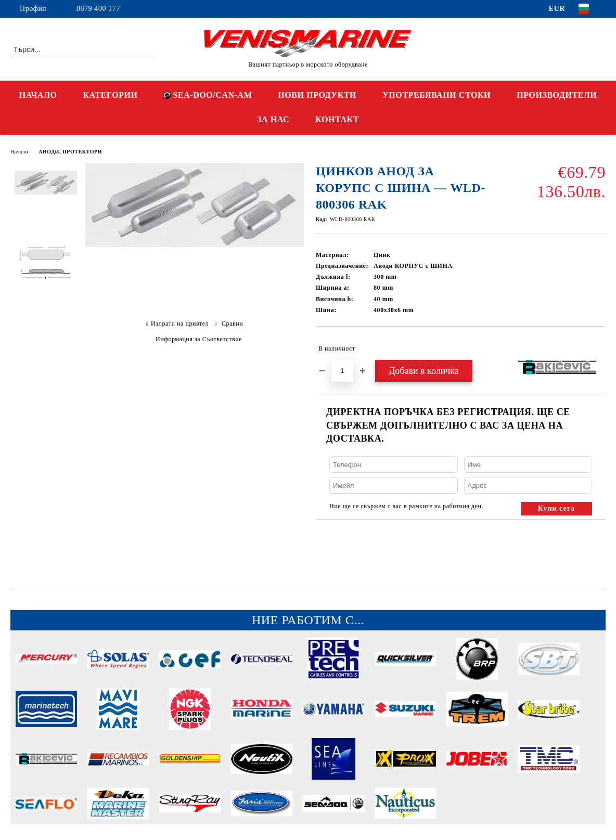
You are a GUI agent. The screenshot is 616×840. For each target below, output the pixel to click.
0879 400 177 (98, 9)
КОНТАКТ (337, 119)
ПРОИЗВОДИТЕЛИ (557, 95)
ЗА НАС (273, 119)
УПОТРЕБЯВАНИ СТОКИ (437, 95)
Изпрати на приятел (180, 324)
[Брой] (342, 371)
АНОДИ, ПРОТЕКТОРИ (70, 152)
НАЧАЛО (38, 95)
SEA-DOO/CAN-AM (208, 95)
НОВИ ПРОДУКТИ (317, 95)
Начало (19, 152)
